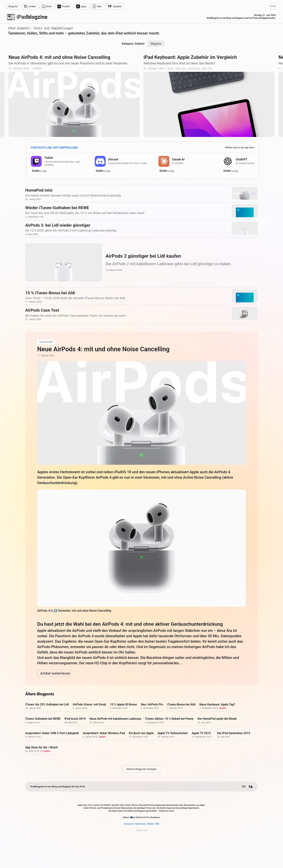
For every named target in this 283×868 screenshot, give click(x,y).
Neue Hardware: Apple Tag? (217, 705)
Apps (84, 6)
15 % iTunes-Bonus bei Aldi (50, 293)
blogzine (32, 17)
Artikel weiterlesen (55, 673)
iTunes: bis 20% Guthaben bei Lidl (47, 705)
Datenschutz (141, 824)
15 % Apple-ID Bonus (123, 705)
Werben (151, 824)
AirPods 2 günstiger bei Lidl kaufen (143, 256)
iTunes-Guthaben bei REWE (43, 719)
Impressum (129, 824)
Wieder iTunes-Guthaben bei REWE (57, 208)
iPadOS (66, 6)
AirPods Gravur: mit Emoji (89, 705)
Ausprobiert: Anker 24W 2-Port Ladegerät (52, 733)
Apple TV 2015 (201, 733)
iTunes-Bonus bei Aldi (181, 705)
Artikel (32, 6)
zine (13, 6)
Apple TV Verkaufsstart (173, 733)
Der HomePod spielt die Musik (217, 719)
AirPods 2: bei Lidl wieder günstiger (58, 225)
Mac (100, 6)
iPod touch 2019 (75, 719)
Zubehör (117, 6)
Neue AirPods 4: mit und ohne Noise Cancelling (59, 57)
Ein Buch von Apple (141, 733)
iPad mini (194, 69)
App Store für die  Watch (42, 747)
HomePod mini (39, 190)
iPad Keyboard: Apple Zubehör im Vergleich (190, 57)
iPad (49, 6)
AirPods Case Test (42, 310)
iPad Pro (207, 69)
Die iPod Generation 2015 (234, 733)
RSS (158, 824)
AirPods (37, 69)
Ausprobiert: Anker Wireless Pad (104, 733)
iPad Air (180, 69)
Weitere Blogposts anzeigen (141, 769)
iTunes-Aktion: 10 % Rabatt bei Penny (169, 719)
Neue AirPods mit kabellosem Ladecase (115, 719)
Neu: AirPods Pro (152, 705)
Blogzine (156, 44)
